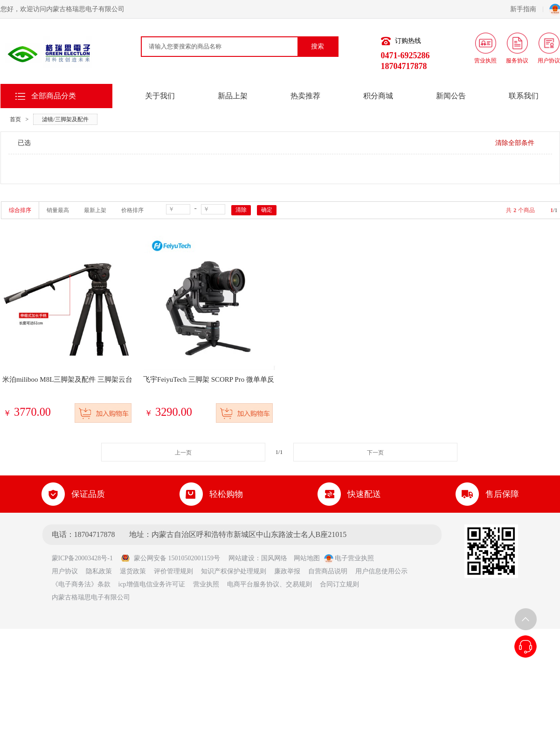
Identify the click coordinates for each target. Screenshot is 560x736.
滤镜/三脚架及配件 (65, 119)
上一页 (183, 453)
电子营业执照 (349, 558)
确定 (267, 210)
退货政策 (133, 571)
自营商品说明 (328, 571)
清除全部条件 (515, 143)
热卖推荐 (305, 96)
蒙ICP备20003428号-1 (86, 558)
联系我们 (524, 96)
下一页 (375, 453)
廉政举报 (287, 571)
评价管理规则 (173, 571)
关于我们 (160, 96)
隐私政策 (99, 571)
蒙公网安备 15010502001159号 (170, 558)
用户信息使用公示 (381, 571)
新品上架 (233, 96)
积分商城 (378, 96)
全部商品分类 (54, 96)
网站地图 (307, 558)
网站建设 (242, 558)
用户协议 (65, 571)
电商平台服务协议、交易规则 (270, 584)
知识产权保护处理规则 (234, 571)
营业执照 (206, 584)
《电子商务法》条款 (81, 584)
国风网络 (274, 558)
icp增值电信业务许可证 (152, 584)
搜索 (318, 46)
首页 (15, 119)
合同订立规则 (339, 584)
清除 (241, 210)
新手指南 (527, 9)
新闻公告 (451, 96)
